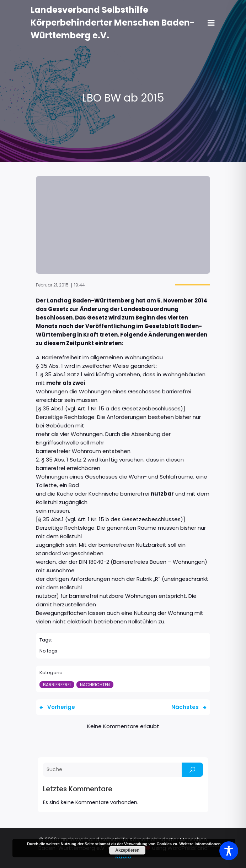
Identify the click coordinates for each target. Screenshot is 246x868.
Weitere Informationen (200, 844)
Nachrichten (95, 685)
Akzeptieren (127, 850)
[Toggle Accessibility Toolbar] (229, 851)
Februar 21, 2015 (52, 285)
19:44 (79, 285)
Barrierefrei (57, 685)
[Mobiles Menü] (211, 23)
